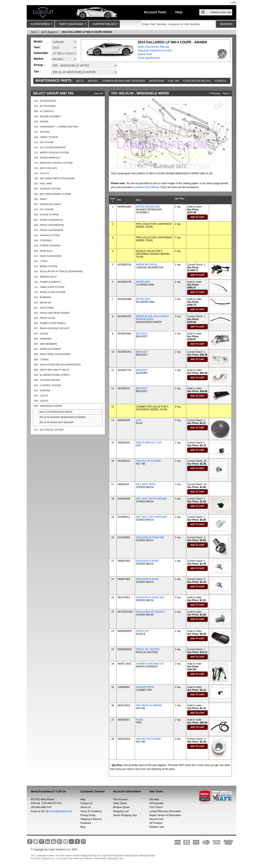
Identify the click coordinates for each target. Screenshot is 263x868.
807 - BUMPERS (43, 297)
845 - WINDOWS (43, 339)
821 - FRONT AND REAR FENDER (52, 313)
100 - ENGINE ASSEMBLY (48, 116)
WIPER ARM (143, 282)
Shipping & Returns (91, 819)
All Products (156, 823)
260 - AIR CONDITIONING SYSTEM (52, 194)
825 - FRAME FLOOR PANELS (50, 323)
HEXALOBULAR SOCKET (151, 612)
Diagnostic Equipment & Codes (155, 51)
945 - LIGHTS (41, 401)
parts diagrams (49, 32)
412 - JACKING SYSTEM (47, 235)
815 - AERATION (43, 303)
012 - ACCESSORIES (45, 106)
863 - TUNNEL (42, 359)
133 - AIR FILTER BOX (46, 168)
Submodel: (41, 53)
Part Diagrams (72, 25)
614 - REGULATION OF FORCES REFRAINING (58, 271)
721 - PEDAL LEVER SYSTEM (50, 292)
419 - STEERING (43, 240)
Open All (98, 93)
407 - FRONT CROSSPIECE (49, 220)
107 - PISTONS (42, 132)
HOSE (140, 720)
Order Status (120, 803)
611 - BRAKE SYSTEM (46, 266)
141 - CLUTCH (42, 173)
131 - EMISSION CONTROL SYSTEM (53, 163)
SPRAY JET (143, 631)
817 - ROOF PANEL (44, 308)
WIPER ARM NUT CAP (149, 443)
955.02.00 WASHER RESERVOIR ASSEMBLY (63, 417)
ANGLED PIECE (145, 687)
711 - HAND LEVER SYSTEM (49, 287)
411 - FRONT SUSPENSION (49, 230)
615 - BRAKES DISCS (45, 277)
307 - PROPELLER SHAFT (48, 204)
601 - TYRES (41, 261)
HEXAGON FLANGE (147, 561)
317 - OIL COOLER (44, 209)
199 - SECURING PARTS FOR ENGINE (54, 178)
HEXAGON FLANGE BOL (150, 537)
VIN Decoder (156, 803)
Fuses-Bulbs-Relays (197, 81)
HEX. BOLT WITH (146, 484)
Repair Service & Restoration (165, 815)
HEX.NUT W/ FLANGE (149, 461)
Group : (39, 65)
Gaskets (220, 81)
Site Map (154, 799)
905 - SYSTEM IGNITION (47, 380)
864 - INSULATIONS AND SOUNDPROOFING (58, 365)
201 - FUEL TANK (43, 184)
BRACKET (142, 334)
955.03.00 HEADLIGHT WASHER (57, 422)
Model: (38, 41)
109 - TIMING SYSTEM (46, 137)
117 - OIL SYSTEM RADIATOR (50, 147)
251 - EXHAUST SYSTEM (47, 189)
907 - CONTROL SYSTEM (47, 385)
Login (233, 2)
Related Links (157, 827)
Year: (37, 47)
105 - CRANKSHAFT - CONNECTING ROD (56, 127)
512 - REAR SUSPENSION (48, 256)
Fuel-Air (174, 81)
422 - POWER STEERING (47, 246)
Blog (83, 827)
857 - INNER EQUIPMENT (48, 349)
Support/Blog (105, 25)
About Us (85, 807)
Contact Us (86, 803)
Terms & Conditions (91, 811)
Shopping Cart (121, 811)
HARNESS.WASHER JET (150, 664)
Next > (227, 93)
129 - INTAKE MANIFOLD (47, 158)
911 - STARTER (42, 390)
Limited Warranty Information (165, 811)
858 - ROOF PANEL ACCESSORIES (53, 354)
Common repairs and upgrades (123, 81)
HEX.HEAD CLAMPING (149, 705)
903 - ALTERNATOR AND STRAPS (52, 375)
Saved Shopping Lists (125, 815)
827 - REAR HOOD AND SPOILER (52, 328)
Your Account (120, 799)
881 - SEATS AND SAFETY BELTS (52, 370)
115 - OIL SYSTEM (44, 142)
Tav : (37, 71)
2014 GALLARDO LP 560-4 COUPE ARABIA (87, 32)
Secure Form (156, 819)
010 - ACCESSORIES (45, 101)
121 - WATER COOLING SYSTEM (51, 153)
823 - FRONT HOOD (45, 318)
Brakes (93, 81)
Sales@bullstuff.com (61, 811)
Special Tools (145, 54)
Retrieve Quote (121, 807)
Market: (39, 59)
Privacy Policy (88, 815)
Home (34, 32)
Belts (80, 81)
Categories (42, 25)
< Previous (215, 93)
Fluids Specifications (149, 58)
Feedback (86, 823)
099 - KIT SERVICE (44, 111)
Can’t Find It (156, 807)
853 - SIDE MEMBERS (46, 344)
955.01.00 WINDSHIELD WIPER (56, 412)
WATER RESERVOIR (148, 207)
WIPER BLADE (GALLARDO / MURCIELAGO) (153, 318)
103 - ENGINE (41, 122)
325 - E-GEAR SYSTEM (46, 215)
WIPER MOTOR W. (147, 265)
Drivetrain (156, 81)
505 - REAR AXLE (43, 251)
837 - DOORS (41, 334)
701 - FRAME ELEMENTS (47, 282)
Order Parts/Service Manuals (153, 47)
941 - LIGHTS (41, 396)
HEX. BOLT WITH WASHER (152, 499)
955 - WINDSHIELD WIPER (48, 406)
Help (179, 12)
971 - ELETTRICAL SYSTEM (49, 430)
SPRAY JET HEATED (148, 649)
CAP (139, 420)
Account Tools (155, 12)
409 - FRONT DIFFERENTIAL (49, 225)
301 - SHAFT (41, 199)
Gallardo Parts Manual (147, 187)
